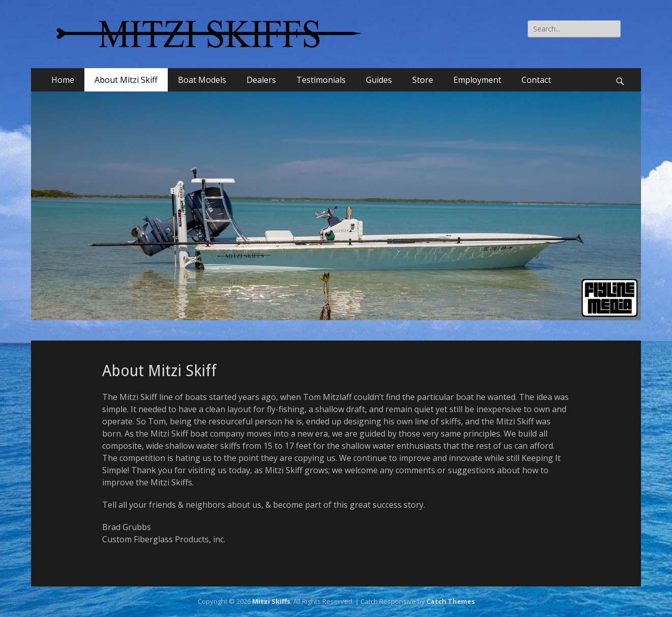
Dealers (261, 80)
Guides (379, 80)
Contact (536, 80)
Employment (477, 80)
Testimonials (321, 80)
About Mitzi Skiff (126, 80)
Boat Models (202, 80)
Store (423, 80)
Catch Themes (451, 601)
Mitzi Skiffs (271, 601)
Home (63, 80)
